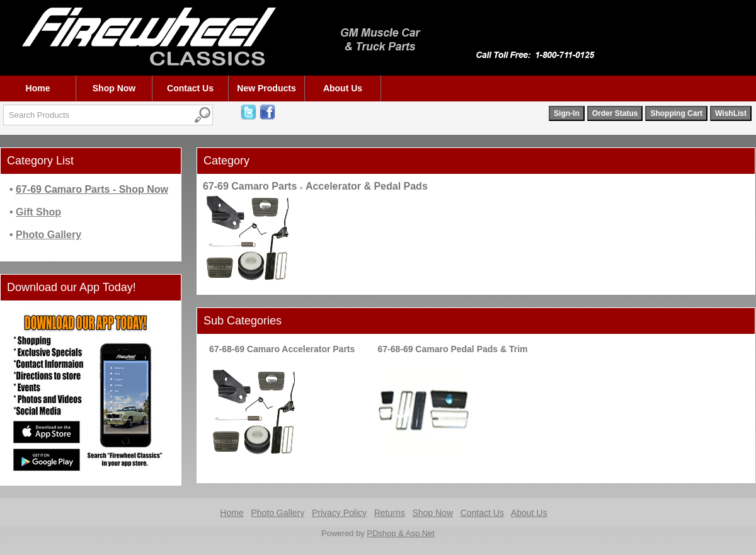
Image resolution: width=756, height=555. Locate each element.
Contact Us (190, 88)
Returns (390, 513)
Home (38, 88)
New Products (266, 88)
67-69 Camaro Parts (250, 186)
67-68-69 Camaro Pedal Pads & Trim (452, 349)
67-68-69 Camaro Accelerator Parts (282, 349)
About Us (343, 88)
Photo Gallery (278, 513)
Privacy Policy (339, 513)
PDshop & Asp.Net (401, 533)
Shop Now (114, 88)
